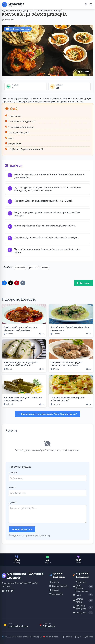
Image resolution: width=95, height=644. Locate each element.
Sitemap (88, 637)
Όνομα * (13, 473)
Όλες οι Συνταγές (59, 586)
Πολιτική (67, 637)
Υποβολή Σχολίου (22, 529)
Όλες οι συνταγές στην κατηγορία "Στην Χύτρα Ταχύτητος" (48, 414)
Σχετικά (54, 590)
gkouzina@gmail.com (18, 626)
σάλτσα (45, 268)
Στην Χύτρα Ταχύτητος (21, 10)
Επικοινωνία (56, 594)
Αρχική (5, 10)
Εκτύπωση (84, 283)
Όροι (78, 637)
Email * (12, 488)
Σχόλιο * (13, 503)
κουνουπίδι (20, 268)
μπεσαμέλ (33, 268)
